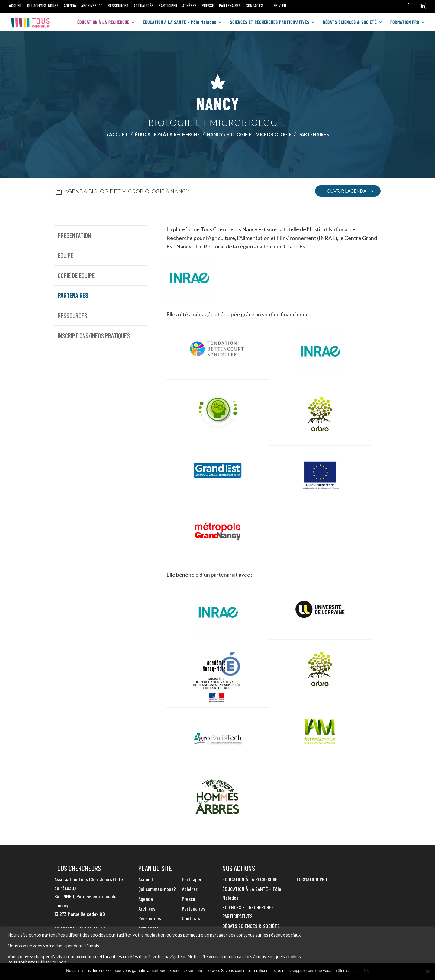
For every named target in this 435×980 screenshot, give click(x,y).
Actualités (143, 5)
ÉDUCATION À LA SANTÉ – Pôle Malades (180, 22)
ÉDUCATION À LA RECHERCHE (103, 22)
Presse (208, 5)
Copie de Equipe (76, 275)
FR (276, 5)
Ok (366, 970)
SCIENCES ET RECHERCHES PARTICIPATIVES (270, 22)
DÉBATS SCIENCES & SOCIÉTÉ (350, 22)
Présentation (74, 235)
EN (284, 5)
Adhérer (190, 5)
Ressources (118, 5)
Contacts (255, 5)
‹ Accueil (117, 134)
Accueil (16, 5)
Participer (168, 5)
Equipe (66, 255)
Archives (89, 5)
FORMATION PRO (405, 22)
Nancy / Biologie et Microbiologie (249, 134)
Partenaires (230, 5)
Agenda (70, 5)
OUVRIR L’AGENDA (347, 191)
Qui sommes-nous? (43, 5)
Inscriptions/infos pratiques (94, 335)
